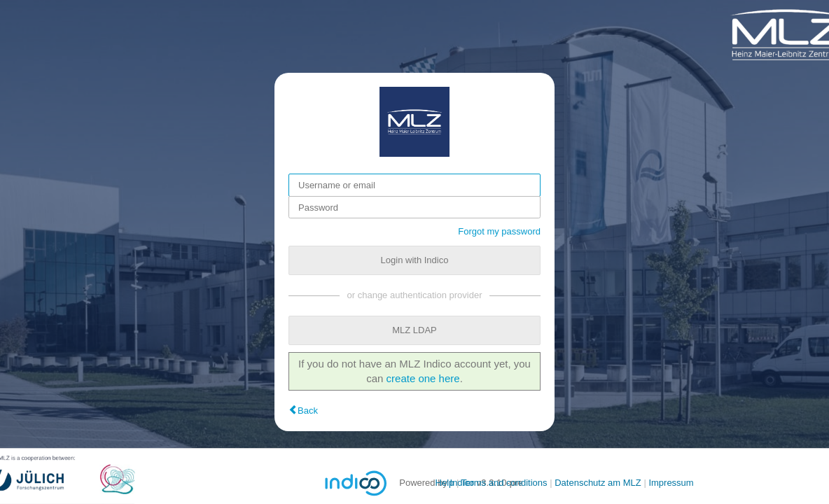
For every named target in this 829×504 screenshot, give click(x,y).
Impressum (671, 483)
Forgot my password (499, 231)
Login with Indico (415, 260)
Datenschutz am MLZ (598, 483)
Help (445, 483)
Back (308, 411)
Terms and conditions (504, 483)
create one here (423, 378)
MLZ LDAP (415, 330)
